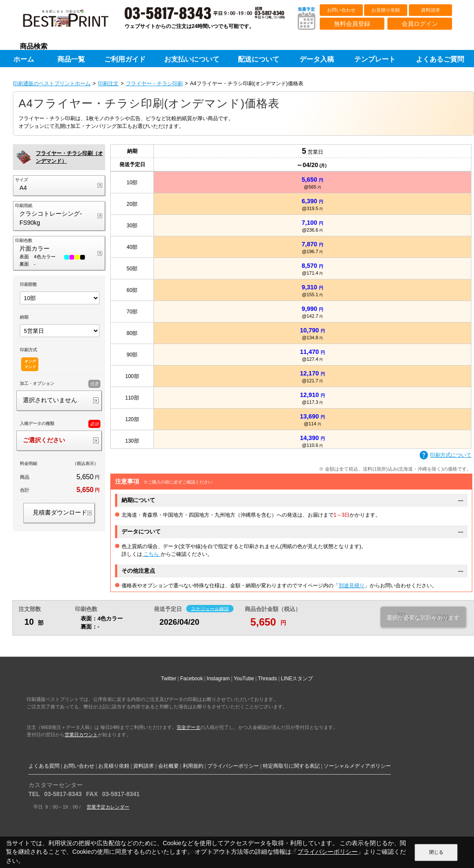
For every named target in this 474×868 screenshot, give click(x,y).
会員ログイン (420, 24)
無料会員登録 (352, 24)
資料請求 (430, 10)
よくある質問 (44, 766)
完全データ (189, 727)
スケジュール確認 (210, 608)
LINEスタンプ (297, 679)
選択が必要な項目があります (423, 618)
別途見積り (352, 586)
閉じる (436, 852)
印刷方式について (446, 456)
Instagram (218, 679)
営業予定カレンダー (108, 807)
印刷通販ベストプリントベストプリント (73, 22)
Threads (268, 679)
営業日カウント (81, 735)
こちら (151, 554)
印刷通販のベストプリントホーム (52, 84)
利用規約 (193, 766)
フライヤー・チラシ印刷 (154, 84)
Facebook (192, 679)
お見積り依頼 (386, 10)
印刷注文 (108, 84)
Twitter (169, 679)
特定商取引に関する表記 (291, 766)
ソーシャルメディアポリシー (357, 766)
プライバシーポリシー (233, 766)
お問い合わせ (341, 10)
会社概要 (168, 766)
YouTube (244, 679)
